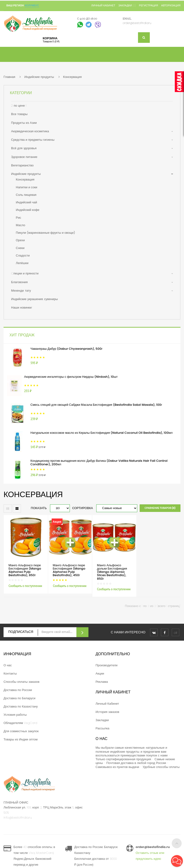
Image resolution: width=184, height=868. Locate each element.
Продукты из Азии (24, 123)
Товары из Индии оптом (21, 739)
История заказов (107, 712)
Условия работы (15, 715)
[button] (177, 861)
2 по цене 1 (19, 106)
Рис (18, 218)
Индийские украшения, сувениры (34, 299)
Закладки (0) (127, 5)
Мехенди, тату (21, 291)
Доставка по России (18, 690)
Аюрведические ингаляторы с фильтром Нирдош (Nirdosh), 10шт (71, 377)
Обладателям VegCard (20, 723)
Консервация (73, 77)
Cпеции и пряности (25, 273)
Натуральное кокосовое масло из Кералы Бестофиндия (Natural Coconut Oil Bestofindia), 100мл (102, 433)
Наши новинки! (22, 307)
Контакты (10, 673)
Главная (9, 77)
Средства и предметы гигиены (33, 140)
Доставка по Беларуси (19, 698)
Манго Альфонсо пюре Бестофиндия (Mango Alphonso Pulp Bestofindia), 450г (69, 570)
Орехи (20, 240)
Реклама (102, 682)
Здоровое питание (24, 157)
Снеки (20, 248)
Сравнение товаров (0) (160, 508)
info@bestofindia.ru (18, 818)
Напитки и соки (27, 187)
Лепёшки (22, 263)
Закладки (102, 720)
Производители (107, 665)
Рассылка (102, 728)
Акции (100, 673)
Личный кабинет (103, 5)
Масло (21, 225)
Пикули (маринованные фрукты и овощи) (45, 233)
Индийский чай (26, 202)
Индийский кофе (28, 210)
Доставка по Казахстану (21, 706)
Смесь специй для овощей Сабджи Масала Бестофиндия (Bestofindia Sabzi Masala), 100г (96, 405)
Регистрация (148, 5)
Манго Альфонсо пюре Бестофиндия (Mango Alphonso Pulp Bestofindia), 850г (25, 570)
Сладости (23, 255)
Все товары (19, 114)
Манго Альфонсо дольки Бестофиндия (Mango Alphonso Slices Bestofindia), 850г (112, 572)
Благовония (19, 282)
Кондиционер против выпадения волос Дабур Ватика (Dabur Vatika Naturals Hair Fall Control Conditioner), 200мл (99, 462)
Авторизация (171, 5)
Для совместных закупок (21, 731)
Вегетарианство (22, 165)
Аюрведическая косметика (30, 131)
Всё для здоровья (24, 148)
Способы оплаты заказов (21, 682)
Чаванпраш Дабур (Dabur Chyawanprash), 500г (67, 349)
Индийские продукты (39, 77)
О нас (8, 665)
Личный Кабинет (107, 704)
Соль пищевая (26, 195)
